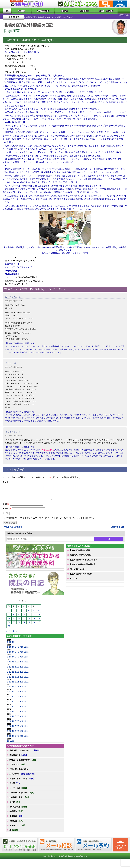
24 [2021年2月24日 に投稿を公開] (24, 623)
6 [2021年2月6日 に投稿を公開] (39, 611)
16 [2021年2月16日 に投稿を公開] (19, 619)
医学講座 (29, 15)
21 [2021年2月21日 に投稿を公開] (9, 623)
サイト (6, 514)
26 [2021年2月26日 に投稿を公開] (34, 623)
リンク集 (74, 579)
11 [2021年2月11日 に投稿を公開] (29, 615)
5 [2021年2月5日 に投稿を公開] (34, 611)
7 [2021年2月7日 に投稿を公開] (9, 615)
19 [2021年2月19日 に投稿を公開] (34, 619)
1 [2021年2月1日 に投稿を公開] (14, 611)
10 (22, 648)
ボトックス (18, 826)
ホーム (7, 11)
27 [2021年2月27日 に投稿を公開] (39, 623)
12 (27, 648)
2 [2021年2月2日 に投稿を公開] (19, 611)
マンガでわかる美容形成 (38, 11)
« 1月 (8, 632)
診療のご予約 (120, 4)
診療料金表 (73, 11)
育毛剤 (16, 803)
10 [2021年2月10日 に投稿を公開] (24, 615)
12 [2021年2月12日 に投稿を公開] (34, 615)
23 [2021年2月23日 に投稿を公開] (19, 623)
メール (7, 510)
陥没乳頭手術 (19, 756)
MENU (6, 4)
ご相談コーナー (105, 4)
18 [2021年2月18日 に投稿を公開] (29, 619)
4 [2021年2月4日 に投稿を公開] (29, 611)
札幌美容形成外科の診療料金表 (83, 565)
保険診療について (77, 570)
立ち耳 (16, 784)
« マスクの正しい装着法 (12, 528)
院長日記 (19, 11)
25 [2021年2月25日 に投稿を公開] (29, 623)
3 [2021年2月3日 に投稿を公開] (24, 611)
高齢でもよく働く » (119, 528)
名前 (6, 505)
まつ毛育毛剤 (19, 808)
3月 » (15, 632)
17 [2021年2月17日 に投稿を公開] (24, 619)
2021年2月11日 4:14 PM (13, 299)
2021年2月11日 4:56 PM (13, 365)
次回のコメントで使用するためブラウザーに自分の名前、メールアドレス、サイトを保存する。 (50, 519)
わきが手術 (22, 775)
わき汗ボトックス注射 (22, 779)
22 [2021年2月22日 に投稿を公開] (14, 623)
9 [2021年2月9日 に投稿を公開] (19, 615)
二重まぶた (18, 765)
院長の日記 (20, 15)
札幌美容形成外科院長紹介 (81, 575)
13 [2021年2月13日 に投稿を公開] (39, 615)
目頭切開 (17, 822)
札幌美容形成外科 (7, 15)
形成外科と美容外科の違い (81, 556)
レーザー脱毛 (19, 789)
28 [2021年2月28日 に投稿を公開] (9, 627)
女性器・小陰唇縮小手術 (23, 761)
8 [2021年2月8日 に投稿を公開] (14, 615)
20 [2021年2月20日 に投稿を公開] (39, 619)
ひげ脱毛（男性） (20, 798)
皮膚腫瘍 (17, 817)
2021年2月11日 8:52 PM (13, 433)
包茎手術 (17, 812)
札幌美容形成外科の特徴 (80, 551)
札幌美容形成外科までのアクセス (84, 561)
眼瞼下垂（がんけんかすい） (25, 751)
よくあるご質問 (117, 11)
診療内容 (58, 11)
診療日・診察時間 (94, 11)
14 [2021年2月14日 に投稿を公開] (9, 619)
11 (25, 648)
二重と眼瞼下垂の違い (19, 770)
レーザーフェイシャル (22, 794)
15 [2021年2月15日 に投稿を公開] (14, 619)
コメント (8, 480)
